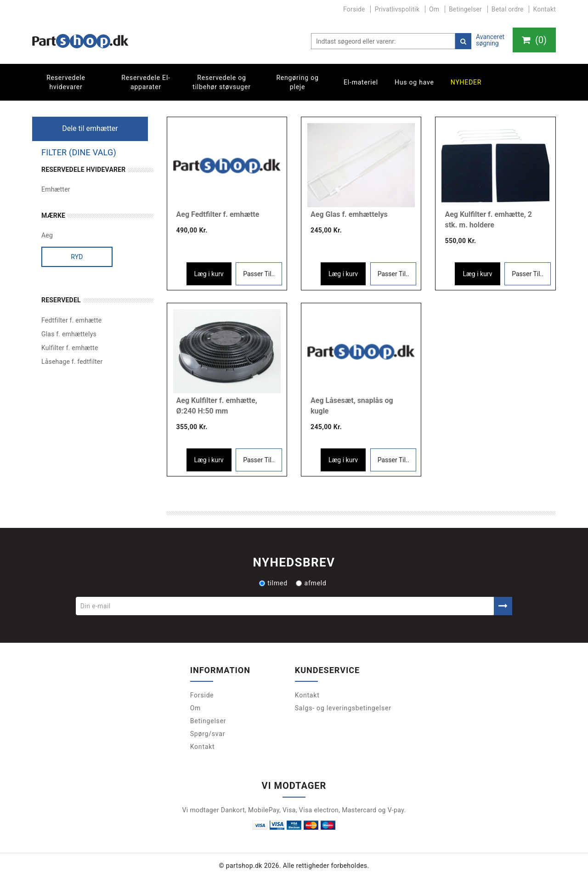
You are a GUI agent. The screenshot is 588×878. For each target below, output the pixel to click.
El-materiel (361, 82)
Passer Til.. (259, 274)
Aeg (47, 235)
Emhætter (56, 189)
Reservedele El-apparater (146, 82)
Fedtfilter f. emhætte (71, 320)
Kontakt (544, 9)
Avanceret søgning (490, 40)
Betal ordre (508, 9)
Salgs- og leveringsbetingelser (343, 708)
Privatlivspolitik (397, 9)
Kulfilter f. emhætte (70, 348)
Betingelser (465, 9)
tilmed (273, 583)
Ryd (77, 257)
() (534, 40)
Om (434, 9)
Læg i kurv (209, 274)
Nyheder (466, 82)
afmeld (311, 583)
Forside (354, 9)
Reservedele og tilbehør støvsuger (221, 82)
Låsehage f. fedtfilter (72, 362)
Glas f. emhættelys (69, 334)
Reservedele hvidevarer (66, 82)
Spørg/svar (208, 734)
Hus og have (414, 82)
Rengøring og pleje (297, 82)
